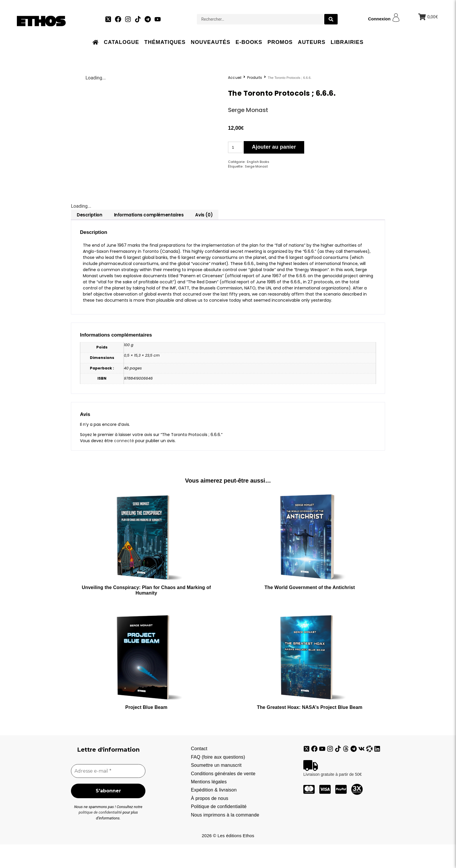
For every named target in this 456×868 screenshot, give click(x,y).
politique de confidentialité (100, 836)
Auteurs (312, 42)
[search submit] (331, 19)
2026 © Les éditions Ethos (228, 859)
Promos (280, 42)
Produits (255, 78)
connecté (124, 464)
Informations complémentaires (149, 238)
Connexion (379, 19)
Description (90, 238)
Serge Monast (248, 110)
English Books (258, 162)
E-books (249, 42)
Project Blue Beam (146, 730)
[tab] (90, 238)
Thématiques (165, 42)
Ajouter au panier (274, 147)
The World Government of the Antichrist (310, 610)
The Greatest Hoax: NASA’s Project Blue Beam (310, 730)
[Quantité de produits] (235, 147)
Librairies (347, 42)
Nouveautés (211, 42)
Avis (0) (204, 238)
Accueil (235, 78)
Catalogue (121, 42)
